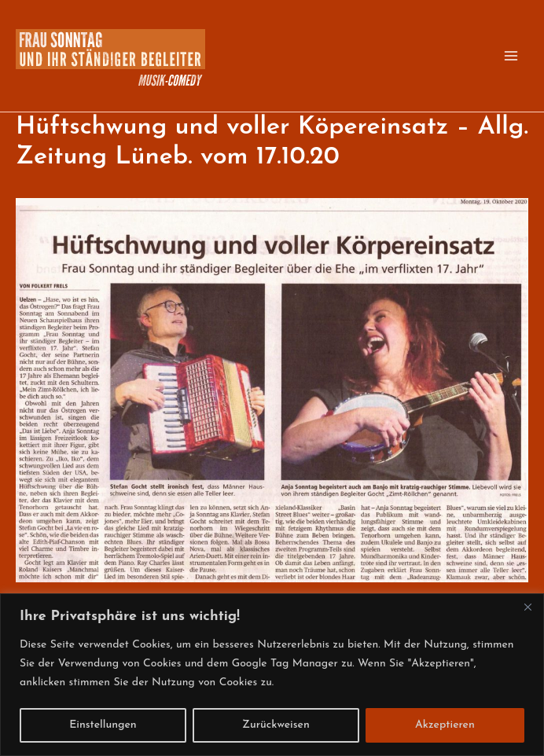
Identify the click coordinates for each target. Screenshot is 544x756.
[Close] (527, 607)
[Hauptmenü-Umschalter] (511, 56)
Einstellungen (103, 725)
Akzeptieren (445, 725)
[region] (272, 675)
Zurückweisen (276, 725)
